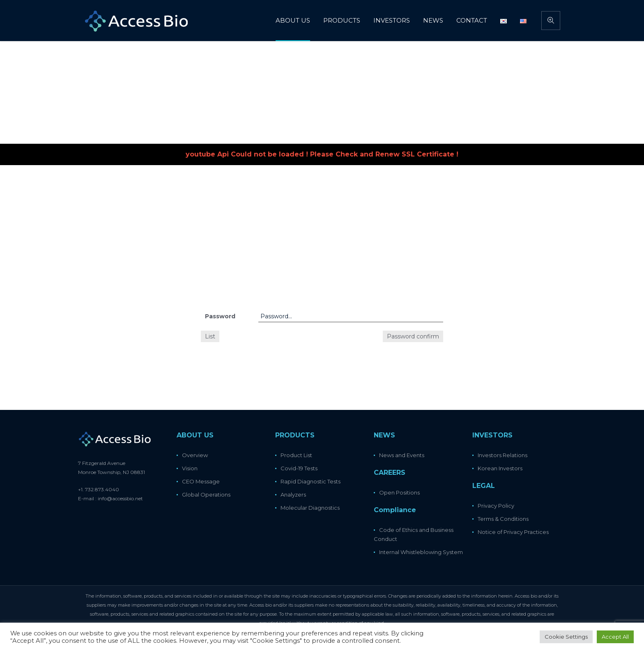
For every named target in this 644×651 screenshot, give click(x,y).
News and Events (402, 455)
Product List (296, 455)
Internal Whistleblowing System (421, 552)
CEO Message (201, 481)
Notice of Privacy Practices (513, 532)
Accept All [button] (615, 637)
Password (220, 316)
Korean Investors (500, 468)
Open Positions (399, 492)
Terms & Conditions (503, 519)
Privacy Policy (496, 506)
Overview (195, 455)
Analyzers (293, 495)
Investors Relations (503, 455)
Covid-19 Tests (299, 468)
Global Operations (206, 495)
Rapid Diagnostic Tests (310, 481)
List (210, 336)
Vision (190, 468)
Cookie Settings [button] (566, 637)
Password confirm (413, 336)
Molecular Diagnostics (310, 508)
